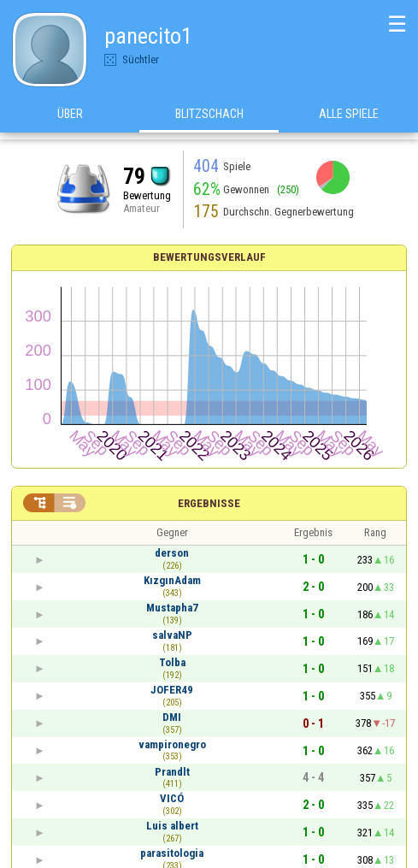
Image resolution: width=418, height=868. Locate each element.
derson (172, 553)
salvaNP (172, 635)
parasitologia (172, 853)
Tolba (172, 662)
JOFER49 (172, 690)
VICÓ (172, 798)
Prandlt (172, 772)
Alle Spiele (349, 119)
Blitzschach (209, 119)
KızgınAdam (172, 580)
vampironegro (172, 744)
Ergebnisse (209, 503)
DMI (172, 717)
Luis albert (172, 826)
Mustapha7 (172, 608)
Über (70, 119)
